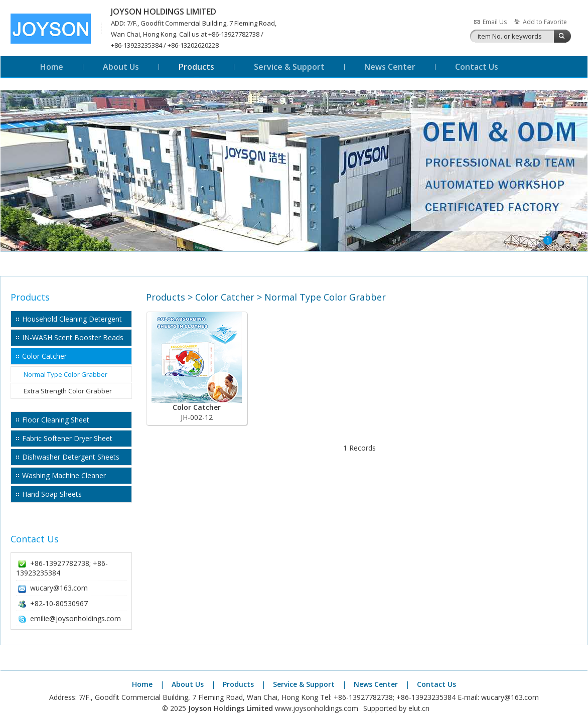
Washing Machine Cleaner (64, 475)
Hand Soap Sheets (52, 494)
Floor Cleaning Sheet (56, 420)
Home (52, 67)
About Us (121, 67)
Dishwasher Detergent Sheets (71, 457)
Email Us (495, 22)
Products (196, 67)
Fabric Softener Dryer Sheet (67, 438)
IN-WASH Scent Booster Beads (73, 337)
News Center (390, 67)
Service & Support (289, 67)
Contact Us (477, 67)
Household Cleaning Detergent (72, 319)
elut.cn (419, 708)
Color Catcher (44, 356)
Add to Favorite (545, 22)
